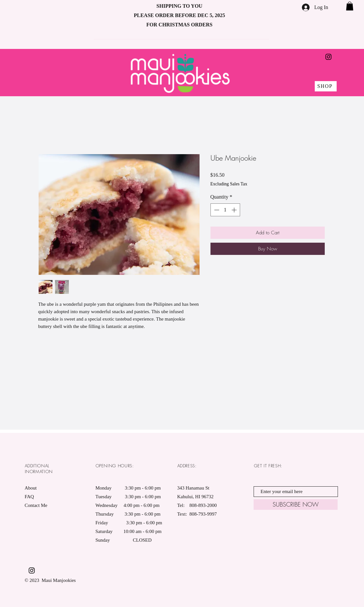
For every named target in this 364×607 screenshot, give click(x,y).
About (31, 488)
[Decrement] (216, 210)
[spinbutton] (225, 210)
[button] (350, 6)
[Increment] (235, 210)
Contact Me (36, 505)
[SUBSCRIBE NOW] (296, 504)
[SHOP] (326, 86)
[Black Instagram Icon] (328, 57)
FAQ (29, 497)
